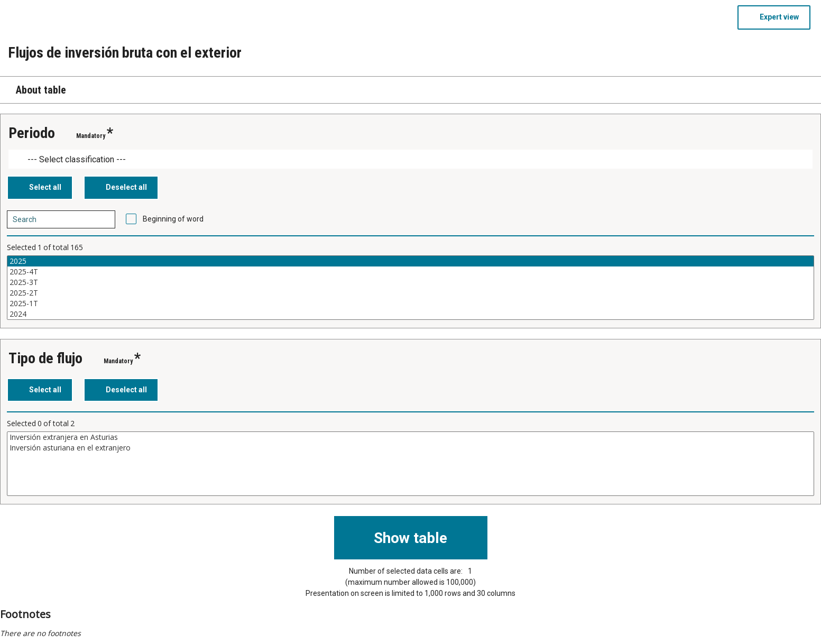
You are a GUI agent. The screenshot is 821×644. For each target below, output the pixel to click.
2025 (411, 261)
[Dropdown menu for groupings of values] (411, 159)
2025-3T (411, 282)
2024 (411, 314)
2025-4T (411, 272)
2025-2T (411, 293)
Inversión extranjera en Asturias (411, 437)
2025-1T (411, 303)
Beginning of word (173, 219)
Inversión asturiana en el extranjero (411, 448)
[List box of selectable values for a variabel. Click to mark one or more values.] (411, 288)
